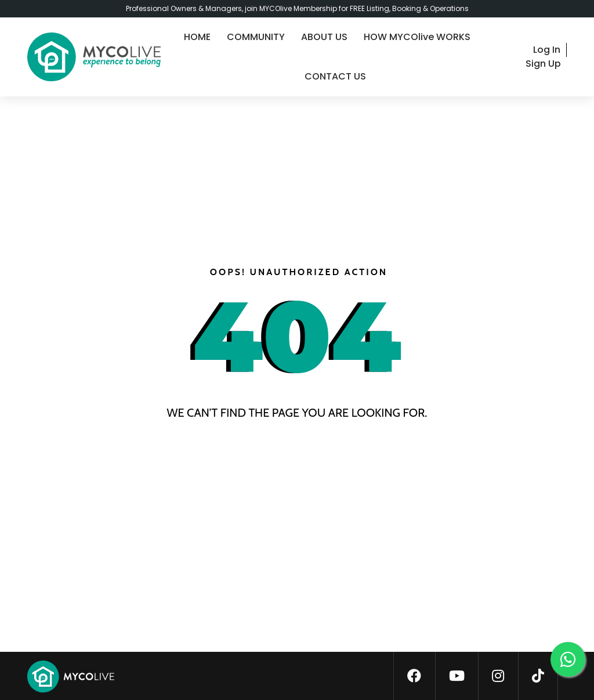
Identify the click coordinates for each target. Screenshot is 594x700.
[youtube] (457, 676)
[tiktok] (538, 676)
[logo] (94, 57)
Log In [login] (547, 50)
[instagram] (498, 676)
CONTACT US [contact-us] (335, 76)
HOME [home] (197, 37)
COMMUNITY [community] (256, 37)
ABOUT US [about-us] (324, 37)
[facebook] (414, 676)
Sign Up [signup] (543, 64)
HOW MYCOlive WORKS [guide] (417, 37)
